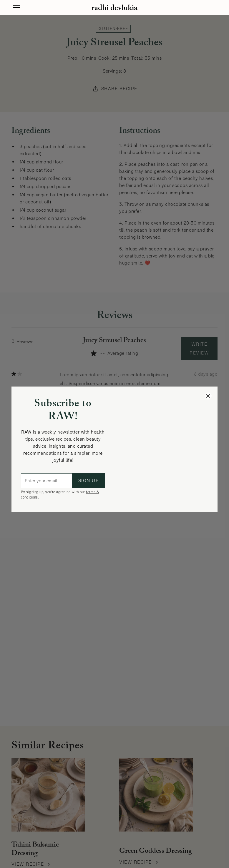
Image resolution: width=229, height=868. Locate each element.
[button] (18, 8)
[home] (115, 8)
